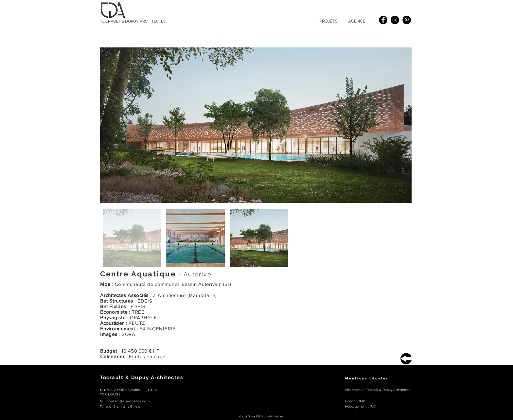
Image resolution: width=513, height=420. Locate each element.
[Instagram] (395, 20)
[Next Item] (401, 125)
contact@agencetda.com (128, 401)
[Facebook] (383, 20)
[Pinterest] (407, 20)
